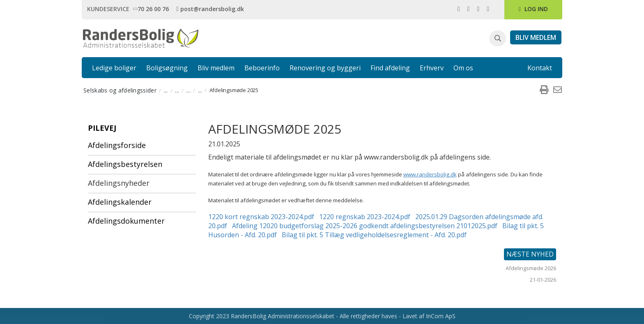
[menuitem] (544, 90)
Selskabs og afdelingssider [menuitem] (120, 90)
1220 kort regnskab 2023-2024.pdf (261, 217)
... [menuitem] (166, 90)
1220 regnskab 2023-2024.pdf (365, 217)
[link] (152, 9)
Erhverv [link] (432, 68)
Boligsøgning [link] (167, 68)
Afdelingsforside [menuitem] (117, 145)
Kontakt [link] (540, 68)
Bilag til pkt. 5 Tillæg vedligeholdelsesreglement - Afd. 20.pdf (374, 235)
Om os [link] (463, 68)
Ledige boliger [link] (114, 68)
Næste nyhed (530, 254)
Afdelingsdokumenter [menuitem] (126, 221)
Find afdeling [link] (390, 68)
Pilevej (102, 128)
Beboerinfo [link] (262, 68)
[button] (498, 39)
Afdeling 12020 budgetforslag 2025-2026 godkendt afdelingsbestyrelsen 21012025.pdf (365, 226)
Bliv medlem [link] (216, 68)
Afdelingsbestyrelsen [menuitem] (125, 164)
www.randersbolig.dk (430, 174)
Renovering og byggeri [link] (325, 68)
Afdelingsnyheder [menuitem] (119, 183)
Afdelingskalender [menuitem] (120, 202)
